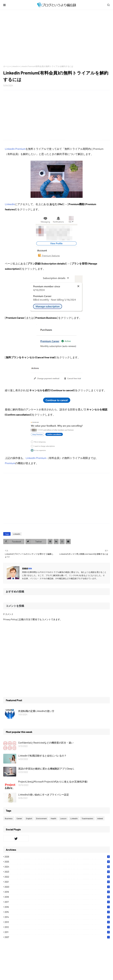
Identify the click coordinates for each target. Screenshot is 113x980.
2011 (57, 932)
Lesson (63, 818)
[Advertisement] (56, 37)
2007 (57, 937)
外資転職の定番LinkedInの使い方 (36, 711)
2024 (57, 867)
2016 (57, 907)
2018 (57, 897)
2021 (57, 882)
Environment (41, 818)
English (29, 818)
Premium (10, 463)
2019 (57, 892)
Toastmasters (87, 818)
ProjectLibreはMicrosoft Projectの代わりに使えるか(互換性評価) (53, 782)
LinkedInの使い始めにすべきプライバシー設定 (44, 795)
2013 (57, 922)
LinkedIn (15, 66)
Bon (30, 568)
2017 (57, 902)
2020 (57, 887)
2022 (57, 877)
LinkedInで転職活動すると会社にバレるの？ (42, 756)
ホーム (6, 66)
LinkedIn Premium (15, 149)
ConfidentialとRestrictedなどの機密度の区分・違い (46, 743)
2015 (57, 912)
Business (9, 818)
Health (53, 818)
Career (19, 818)
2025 (57, 862)
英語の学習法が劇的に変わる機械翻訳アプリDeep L (46, 769)
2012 (57, 927)
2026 (57, 857)
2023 (57, 872)
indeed (100, 818)
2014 (57, 917)
